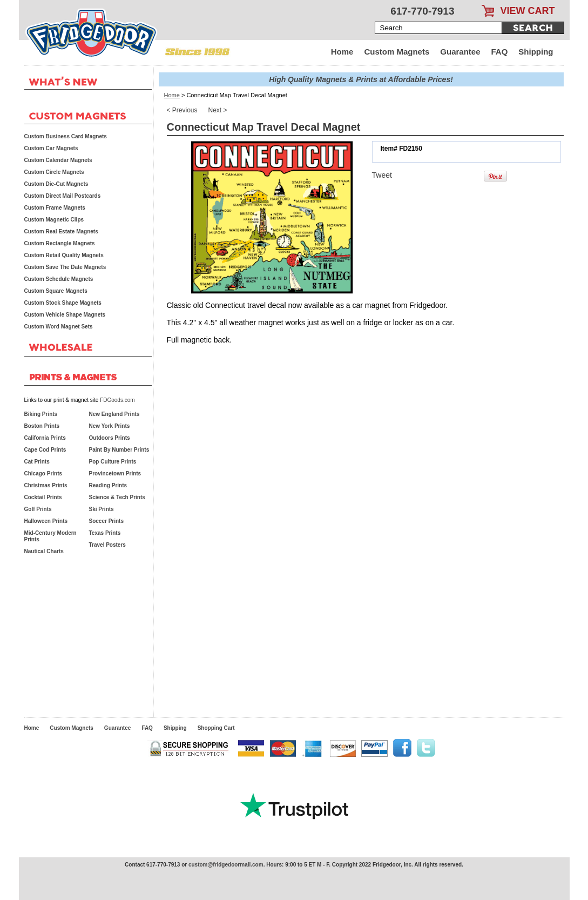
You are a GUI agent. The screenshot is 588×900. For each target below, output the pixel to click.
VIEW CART (528, 11)
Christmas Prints (46, 485)
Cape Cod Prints (45, 450)
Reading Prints (108, 485)
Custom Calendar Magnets (58, 160)
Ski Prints (102, 509)
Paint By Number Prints (119, 450)
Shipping (536, 52)
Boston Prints (42, 426)
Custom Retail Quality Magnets (64, 255)
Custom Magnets (397, 52)
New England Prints (114, 414)
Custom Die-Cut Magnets (56, 184)
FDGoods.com (117, 400)
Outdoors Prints (110, 438)
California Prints (45, 438)
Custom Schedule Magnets (59, 279)
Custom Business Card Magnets (66, 136)
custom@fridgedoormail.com (226, 865)
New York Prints (110, 426)
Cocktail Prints (43, 497)
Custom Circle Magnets (54, 172)
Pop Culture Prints (113, 462)
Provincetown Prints (115, 473)
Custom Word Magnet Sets (59, 327)
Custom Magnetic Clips (54, 220)
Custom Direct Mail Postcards (63, 196)
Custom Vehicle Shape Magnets (65, 315)
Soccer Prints (106, 521)
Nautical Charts (44, 551)
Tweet (382, 175)
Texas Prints (105, 533)
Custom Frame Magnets (55, 208)
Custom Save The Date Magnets (65, 267)
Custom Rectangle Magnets (60, 243)
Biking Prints (41, 414)
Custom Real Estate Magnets (61, 231)
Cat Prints (37, 462)
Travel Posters (107, 545)
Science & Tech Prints (117, 497)
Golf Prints (38, 509)
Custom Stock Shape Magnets (63, 303)
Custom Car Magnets (51, 148)
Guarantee (460, 52)
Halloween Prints (46, 521)
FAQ (500, 52)
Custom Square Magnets (56, 291)
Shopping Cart (216, 728)
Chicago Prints (43, 473)
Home (342, 52)
